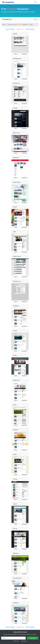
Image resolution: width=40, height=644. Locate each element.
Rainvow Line (17, 281)
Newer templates (10, 29)
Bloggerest (16, 158)
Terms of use (16, 641)
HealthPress (16, 380)
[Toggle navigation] (35, 2)
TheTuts (15, 479)
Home (4, 25)
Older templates (30, 29)
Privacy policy (24, 641)
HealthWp (16, 603)
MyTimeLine (16, 83)
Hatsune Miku (17, 182)
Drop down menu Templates (18, 25)
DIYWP (15, 207)
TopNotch (16, 430)
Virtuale (15, 108)
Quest (15, 405)
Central (15, 331)
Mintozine (16, 553)
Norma (15, 355)
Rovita (15, 454)
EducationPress (17, 578)
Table (14, 232)
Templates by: (7, 19)
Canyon (15, 504)
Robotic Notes (17, 257)
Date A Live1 (16, 133)
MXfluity (15, 34)
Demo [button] (16, 54)
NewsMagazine (17, 59)
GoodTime (16, 306)
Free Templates (15, 9)
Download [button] (24, 54)
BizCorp (15, 529)
